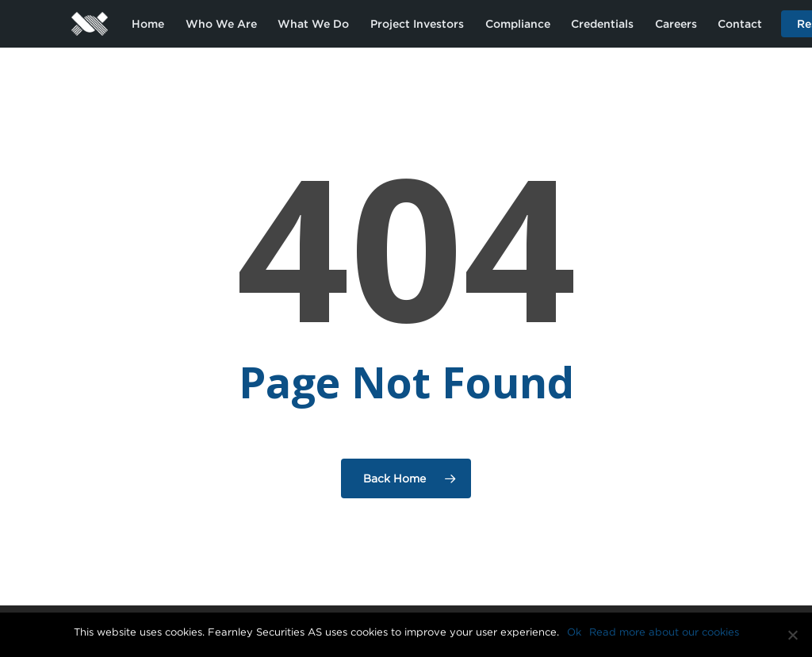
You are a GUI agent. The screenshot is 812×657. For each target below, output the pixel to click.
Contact (740, 24)
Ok (574, 632)
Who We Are (221, 24)
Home (148, 24)
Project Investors (417, 24)
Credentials (602, 24)
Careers (676, 24)
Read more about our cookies (664, 632)
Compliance (518, 24)
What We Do (313, 24)
